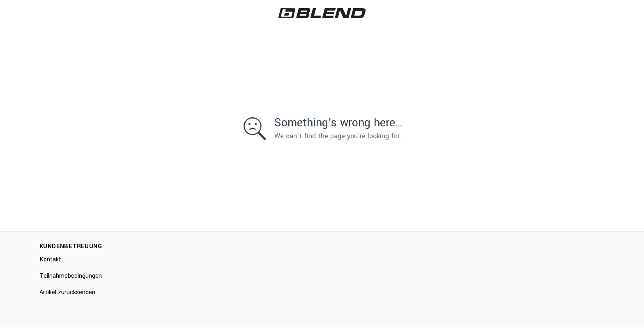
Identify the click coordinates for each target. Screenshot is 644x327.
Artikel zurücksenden (67, 292)
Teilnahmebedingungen (71, 276)
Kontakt (50, 260)
